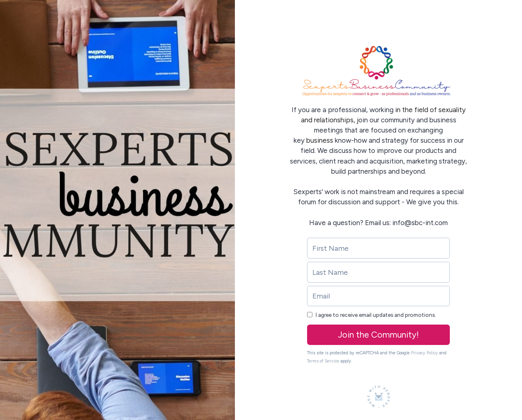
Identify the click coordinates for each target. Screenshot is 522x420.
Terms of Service (323, 361)
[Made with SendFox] (379, 397)
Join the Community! (378, 335)
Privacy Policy (425, 353)
